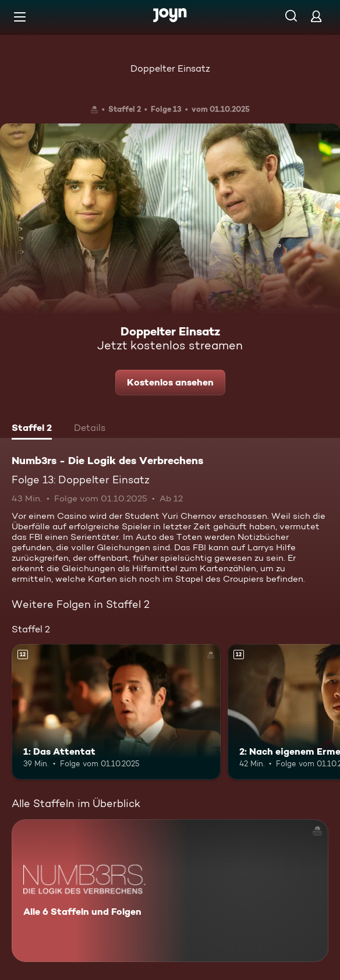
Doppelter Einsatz (170, 68)
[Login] (316, 16)
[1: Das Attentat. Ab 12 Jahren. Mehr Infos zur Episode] (116, 712)
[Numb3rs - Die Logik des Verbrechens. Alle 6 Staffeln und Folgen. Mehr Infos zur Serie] (170, 891)
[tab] (32, 429)
